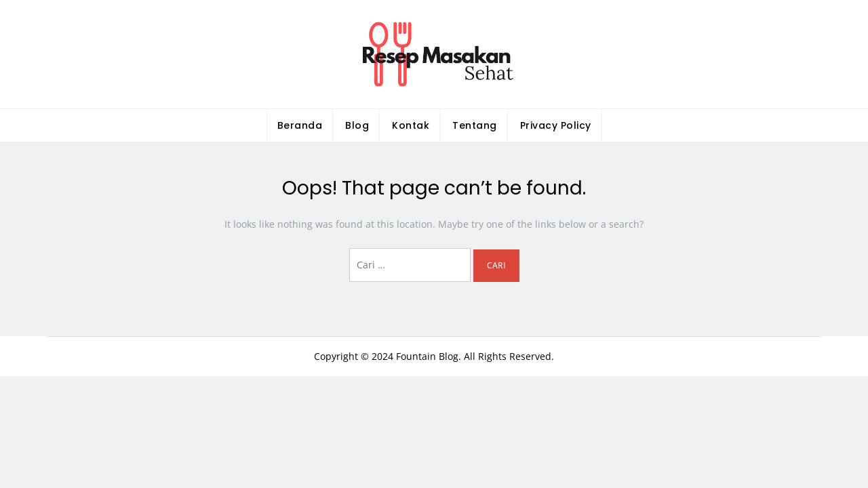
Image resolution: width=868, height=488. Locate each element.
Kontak (411, 125)
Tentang (475, 125)
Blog (357, 125)
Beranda (300, 125)
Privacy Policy (556, 125)
